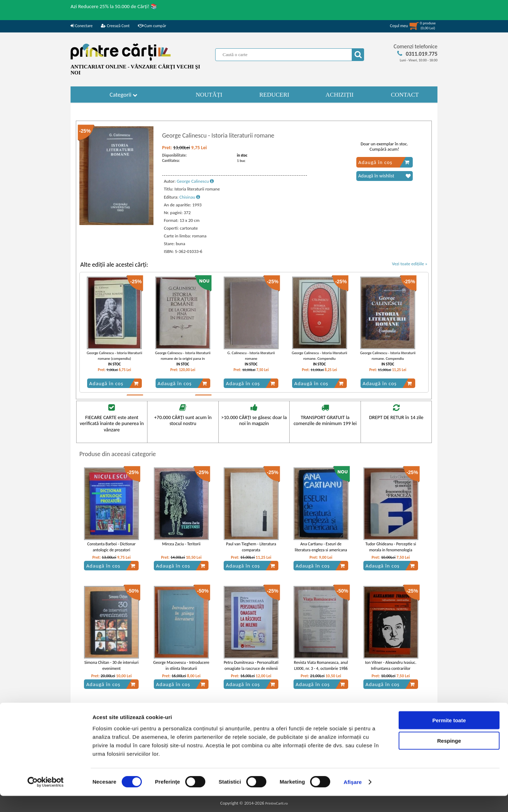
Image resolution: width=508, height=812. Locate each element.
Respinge (449, 757)
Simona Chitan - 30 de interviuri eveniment (111, 665)
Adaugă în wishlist (385, 176)
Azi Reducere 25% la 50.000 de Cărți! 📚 (114, 6)
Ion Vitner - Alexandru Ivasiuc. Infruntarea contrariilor (391, 665)
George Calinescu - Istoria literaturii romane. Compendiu (319, 356)
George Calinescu (195, 181)
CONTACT (405, 95)
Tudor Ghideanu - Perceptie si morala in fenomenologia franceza (391, 550)
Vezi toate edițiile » (410, 264)
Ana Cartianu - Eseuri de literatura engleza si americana (321, 547)
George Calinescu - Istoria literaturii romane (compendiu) (114, 356)
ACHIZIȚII (340, 95)
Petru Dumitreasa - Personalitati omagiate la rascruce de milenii (251, 665)
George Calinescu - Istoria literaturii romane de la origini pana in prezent (183, 358)
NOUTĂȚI (209, 95)
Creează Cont (115, 26)
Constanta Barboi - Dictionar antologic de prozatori (111, 547)
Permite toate (449, 736)
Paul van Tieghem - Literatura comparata (251, 547)
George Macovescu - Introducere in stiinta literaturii (181, 665)
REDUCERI (274, 95)
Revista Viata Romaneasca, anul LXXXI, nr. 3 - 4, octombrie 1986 (321, 665)
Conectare (81, 26)
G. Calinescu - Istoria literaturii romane (251, 356)
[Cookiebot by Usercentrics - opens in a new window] (46, 798)
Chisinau (190, 197)
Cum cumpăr (152, 26)
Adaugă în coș (384, 162)
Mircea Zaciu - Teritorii (181, 544)
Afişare (353, 798)
